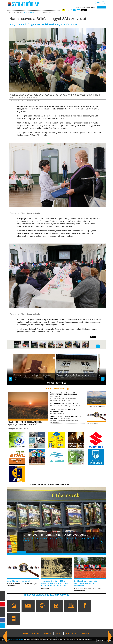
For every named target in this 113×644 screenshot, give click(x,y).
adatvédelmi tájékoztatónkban (14, 639)
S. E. (26, 12)
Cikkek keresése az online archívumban (43, 598)
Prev (20, 545)
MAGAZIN (86, 637)
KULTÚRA (36, 637)
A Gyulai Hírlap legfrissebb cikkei (46, 486)
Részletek (100, 640)
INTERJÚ (48, 637)
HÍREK (32, 12)
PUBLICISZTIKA (72, 637)
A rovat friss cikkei (55, 389)
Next (103, 545)
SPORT (59, 637)
